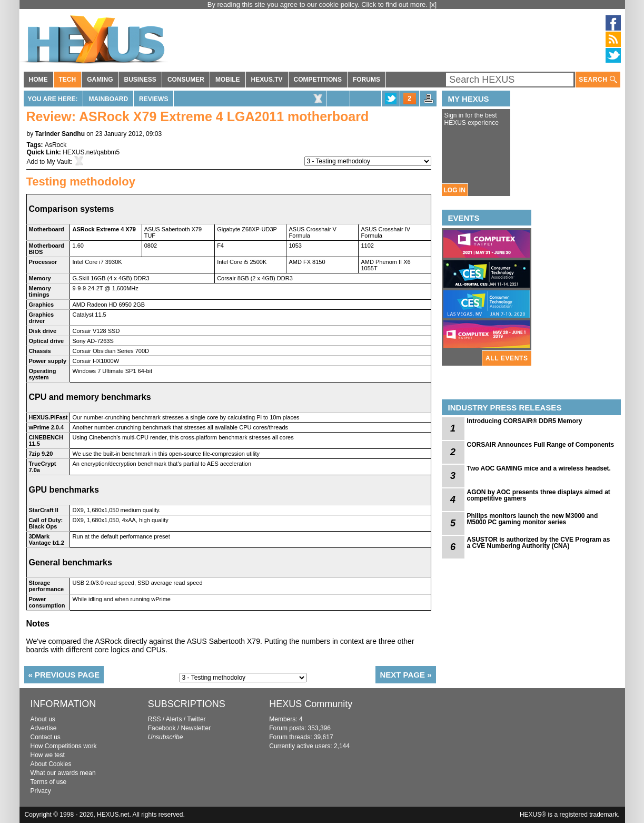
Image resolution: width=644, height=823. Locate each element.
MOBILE (228, 80)
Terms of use (49, 782)
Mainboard (108, 99)
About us (43, 719)
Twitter (196, 719)
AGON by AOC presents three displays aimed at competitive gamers (539, 495)
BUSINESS (140, 80)
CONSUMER (186, 80)
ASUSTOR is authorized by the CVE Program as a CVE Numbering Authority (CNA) (539, 543)
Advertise (44, 728)
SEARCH (598, 80)
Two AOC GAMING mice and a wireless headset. (539, 468)
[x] (433, 4)
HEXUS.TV (267, 80)
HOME (38, 80)
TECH (68, 80)
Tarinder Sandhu (60, 134)
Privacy (41, 791)
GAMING (100, 80)
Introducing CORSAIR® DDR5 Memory (525, 421)
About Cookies (51, 764)
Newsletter (196, 728)
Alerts (174, 719)
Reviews (153, 99)
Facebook (162, 728)
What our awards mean (63, 773)
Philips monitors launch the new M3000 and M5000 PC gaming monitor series (533, 519)
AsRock (56, 145)
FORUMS (366, 80)
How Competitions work (64, 746)
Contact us (46, 737)
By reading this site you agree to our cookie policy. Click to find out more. (319, 4)
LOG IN (455, 190)
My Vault (59, 162)
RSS (155, 719)
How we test (48, 755)
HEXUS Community (311, 704)
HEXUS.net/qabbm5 (91, 152)
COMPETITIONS (318, 80)
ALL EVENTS (507, 358)
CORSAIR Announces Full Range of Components (541, 445)
